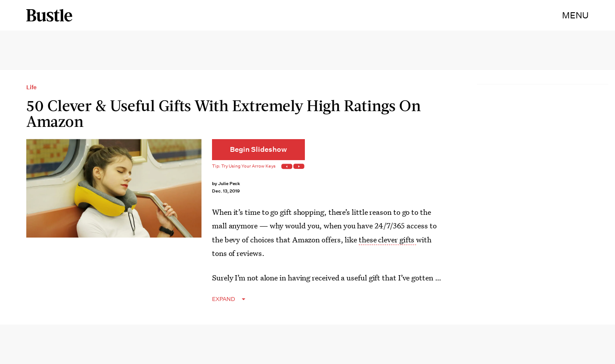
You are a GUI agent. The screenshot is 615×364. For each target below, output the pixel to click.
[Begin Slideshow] (258, 150)
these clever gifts (387, 240)
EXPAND (224, 299)
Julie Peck (229, 184)
